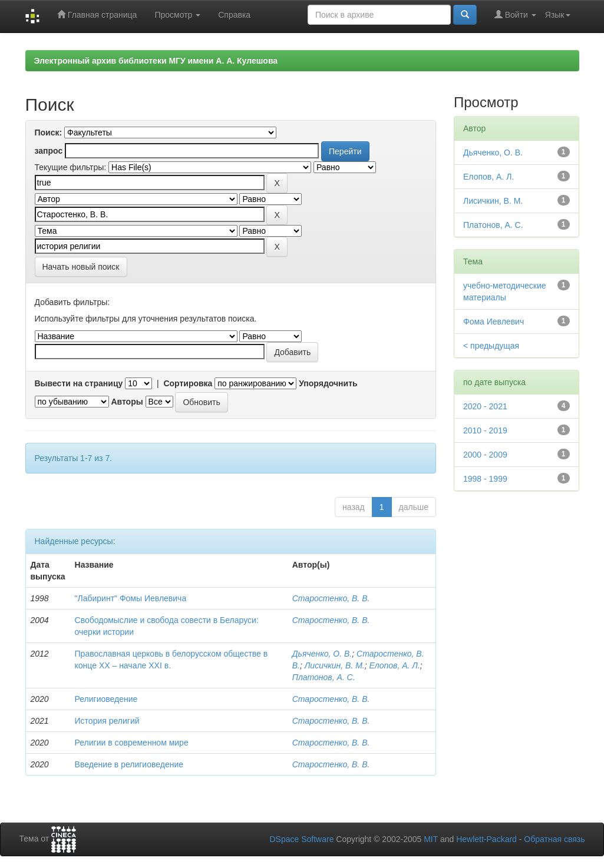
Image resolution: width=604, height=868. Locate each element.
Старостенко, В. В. (331, 598)
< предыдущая (491, 346)
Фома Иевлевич (494, 322)
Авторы (127, 402)
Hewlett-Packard (486, 839)
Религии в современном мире (132, 743)
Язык (558, 15)
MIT (431, 839)
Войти (515, 14)
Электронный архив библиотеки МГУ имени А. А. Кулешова (156, 61)
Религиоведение (106, 699)
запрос (49, 151)
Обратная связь (554, 839)
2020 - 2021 (485, 406)
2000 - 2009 (485, 455)
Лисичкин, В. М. (335, 665)
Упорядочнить (328, 383)
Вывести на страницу (79, 383)
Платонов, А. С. (324, 677)
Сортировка (188, 383)
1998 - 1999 (485, 479)
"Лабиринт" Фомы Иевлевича (131, 598)
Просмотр (177, 15)
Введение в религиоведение (129, 764)
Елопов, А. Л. (395, 665)
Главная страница (97, 14)
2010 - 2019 (485, 430)
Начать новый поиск (81, 267)
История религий (107, 721)
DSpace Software (301, 839)
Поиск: (49, 132)
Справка (234, 15)
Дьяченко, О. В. (322, 654)
